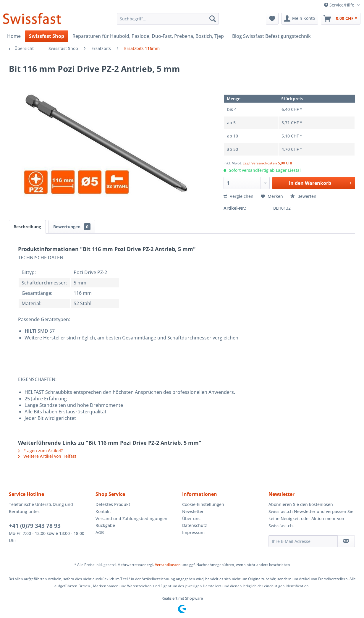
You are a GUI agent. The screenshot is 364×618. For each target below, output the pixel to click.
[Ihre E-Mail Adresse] (303, 541)
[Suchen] (213, 19)
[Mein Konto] (300, 19)
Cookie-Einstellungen (203, 504)
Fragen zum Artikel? (40, 450)
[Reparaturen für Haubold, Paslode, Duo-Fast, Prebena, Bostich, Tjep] (148, 36)
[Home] (14, 36)
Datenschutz (195, 525)
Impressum (193, 532)
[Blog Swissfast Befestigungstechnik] (271, 36)
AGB (100, 532)
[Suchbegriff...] (168, 19)
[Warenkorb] (341, 19)
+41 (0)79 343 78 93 (35, 526)
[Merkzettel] (272, 19)
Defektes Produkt (113, 504)
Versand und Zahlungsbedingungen (131, 518)
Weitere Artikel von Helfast (47, 456)
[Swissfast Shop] (47, 36)
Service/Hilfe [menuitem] (340, 5)
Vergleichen (238, 196)
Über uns (191, 518)
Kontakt (103, 511)
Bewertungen (72, 227)
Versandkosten (168, 565)
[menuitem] (168, 19)
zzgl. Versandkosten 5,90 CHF (268, 163)
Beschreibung (27, 227)
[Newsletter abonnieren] (346, 541)
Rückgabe (105, 525)
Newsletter (193, 511)
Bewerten (303, 196)
